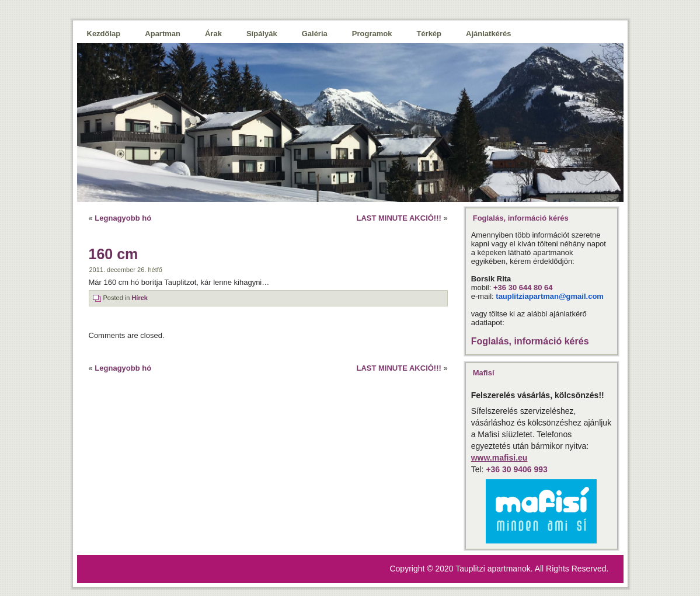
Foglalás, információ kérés (530, 341)
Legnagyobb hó (123, 218)
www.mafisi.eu (499, 458)
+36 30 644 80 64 (523, 287)
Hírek (140, 298)
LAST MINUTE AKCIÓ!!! (398, 218)
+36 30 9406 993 (517, 469)
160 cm (114, 254)
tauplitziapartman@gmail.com (550, 296)
